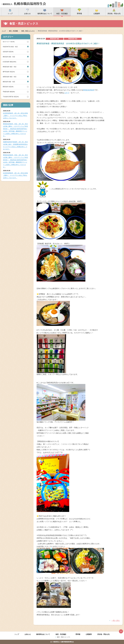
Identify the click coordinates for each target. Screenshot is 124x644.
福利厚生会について (43, 634)
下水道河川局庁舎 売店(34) (11, 97)
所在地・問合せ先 (103, 634)
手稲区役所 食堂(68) (9, 92)
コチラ (67, 93)
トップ (4, 31)
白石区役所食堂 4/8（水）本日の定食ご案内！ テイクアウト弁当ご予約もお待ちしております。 (15, 175)
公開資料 (89, 634)
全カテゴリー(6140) (9, 42)
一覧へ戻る (116, 621)
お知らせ (28, 634)
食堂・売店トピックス (28, 31)
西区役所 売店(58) (8, 87)
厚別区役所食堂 (89, 90)
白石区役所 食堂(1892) (9, 62)
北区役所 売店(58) (8, 52)
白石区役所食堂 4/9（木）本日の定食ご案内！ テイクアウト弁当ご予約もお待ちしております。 (15, 116)
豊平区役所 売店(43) (9, 72)
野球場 (78, 634)
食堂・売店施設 (13, 31)
